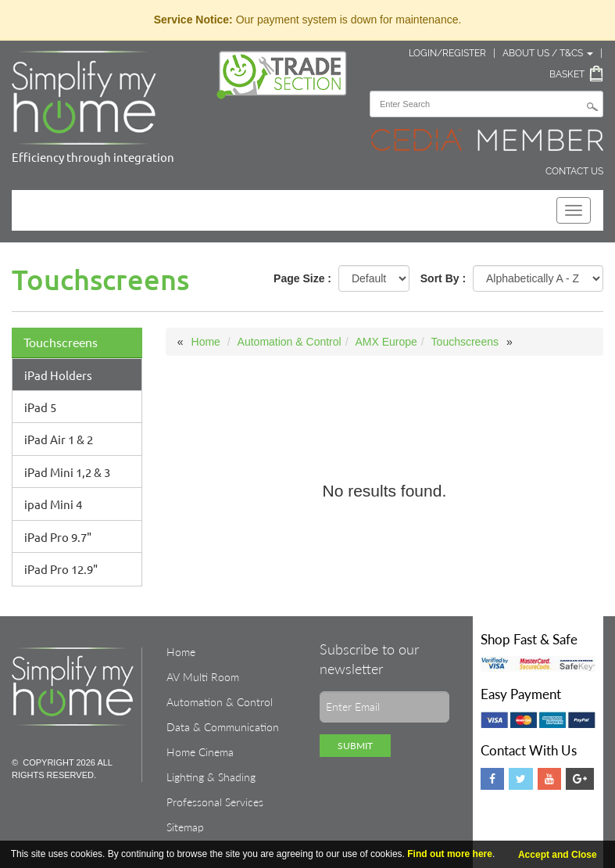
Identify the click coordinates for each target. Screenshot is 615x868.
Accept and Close (558, 855)
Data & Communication (223, 727)
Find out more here (450, 854)
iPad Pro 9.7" (58, 537)
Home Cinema (200, 752)
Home (206, 342)
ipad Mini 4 (53, 504)
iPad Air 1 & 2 (59, 439)
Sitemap (185, 827)
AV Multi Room (203, 677)
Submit (355, 746)
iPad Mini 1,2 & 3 (67, 472)
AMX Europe (386, 342)
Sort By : (443, 278)
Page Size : (302, 278)
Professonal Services (215, 802)
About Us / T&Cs (548, 53)
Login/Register (447, 53)
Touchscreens (61, 342)
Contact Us (574, 171)
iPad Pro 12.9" (61, 569)
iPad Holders (58, 375)
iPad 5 (40, 407)
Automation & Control (290, 342)
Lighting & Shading (211, 777)
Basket (567, 74)
